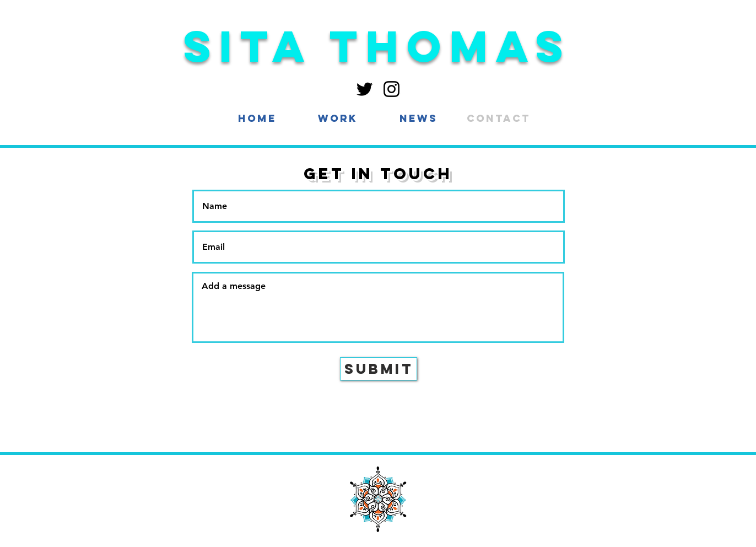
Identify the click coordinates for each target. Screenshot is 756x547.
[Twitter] (364, 89)
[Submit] (379, 369)
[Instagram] (391, 89)
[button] (338, 118)
